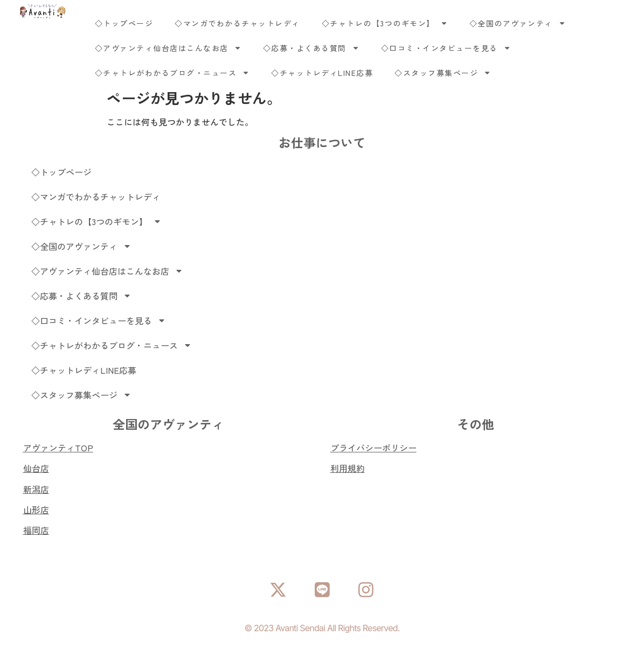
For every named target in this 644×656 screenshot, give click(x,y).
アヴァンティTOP (58, 448)
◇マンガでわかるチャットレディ (237, 23)
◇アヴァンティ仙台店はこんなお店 (168, 48)
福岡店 (36, 530)
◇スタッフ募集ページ (443, 73)
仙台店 (36, 468)
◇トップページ (124, 23)
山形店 (36, 510)
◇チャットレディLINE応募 (322, 73)
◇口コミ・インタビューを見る (446, 48)
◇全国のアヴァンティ (518, 23)
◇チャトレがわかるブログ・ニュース (172, 73)
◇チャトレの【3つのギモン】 (385, 23)
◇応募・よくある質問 (311, 48)
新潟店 (36, 489)
